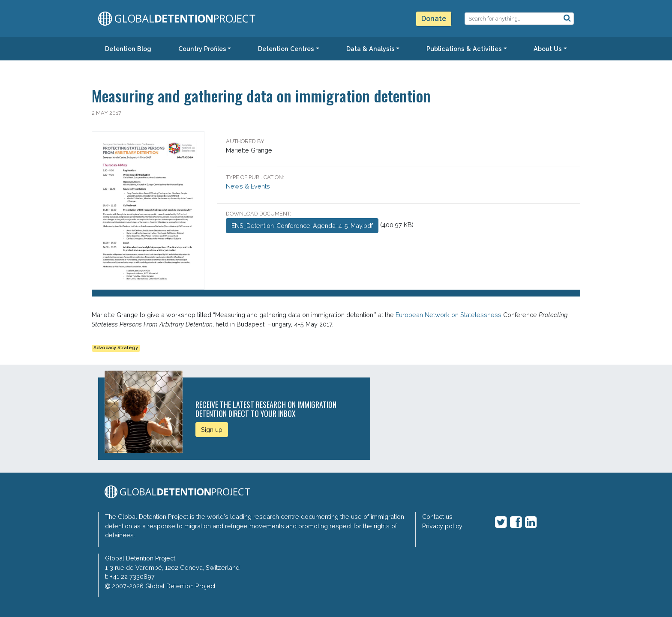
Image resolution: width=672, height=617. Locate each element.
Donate (434, 19)
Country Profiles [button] (202, 49)
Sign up (212, 430)
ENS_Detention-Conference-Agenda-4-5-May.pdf (302, 226)
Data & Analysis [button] (370, 49)
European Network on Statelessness (448, 315)
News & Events (248, 186)
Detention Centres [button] (286, 49)
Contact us (437, 517)
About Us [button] (548, 49)
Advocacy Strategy (116, 348)
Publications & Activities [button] (464, 49)
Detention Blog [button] (128, 49)
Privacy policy (442, 526)
